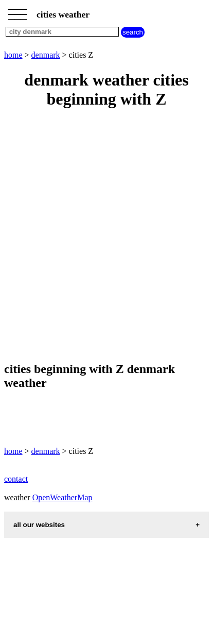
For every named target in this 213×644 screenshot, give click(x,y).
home (13, 55)
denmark (46, 55)
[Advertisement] (106, 236)
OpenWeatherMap (63, 497)
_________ (17, 11)
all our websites (39, 525)
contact (16, 479)
